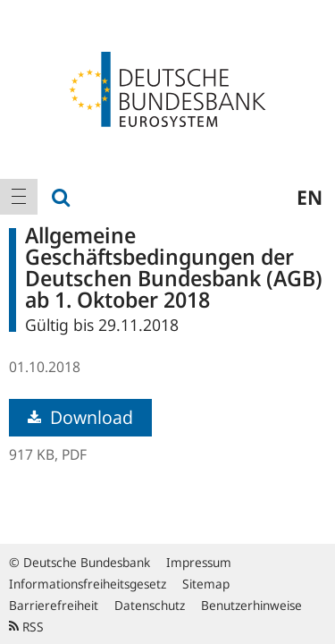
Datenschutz (150, 605)
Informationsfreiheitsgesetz (88, 584)
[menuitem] (19, 197)
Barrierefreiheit (54, 605)
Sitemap (206, 584)
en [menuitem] (310, 197)
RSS (26, 627)
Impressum (199, 562)
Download (80, 417)
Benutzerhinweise (251, 605)
